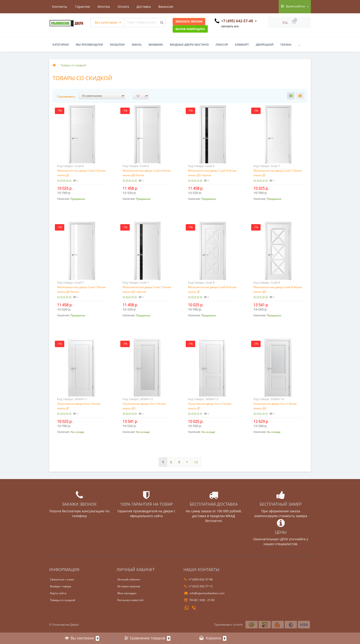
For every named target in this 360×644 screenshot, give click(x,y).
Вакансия (145, 7)
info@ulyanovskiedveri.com (204, 593)
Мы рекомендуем (89, 45)
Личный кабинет (129, 579)
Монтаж (81, 7)
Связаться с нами (62, 579)
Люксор (222, 45)
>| (196, 462)
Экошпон (117, 45)
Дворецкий (265, 45)
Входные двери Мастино (189, 45)
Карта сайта (58, 593)
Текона (286, 45)
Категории (61, 45)
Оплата (101, 7)
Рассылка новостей (130, 600)
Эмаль (137, 45)
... (299, 45)
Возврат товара (61, 586)
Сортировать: (66, 96)
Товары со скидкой (63, 600)
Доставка (123, 7)
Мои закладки (127, 593)
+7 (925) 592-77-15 (198, 586)
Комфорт (242, 45)
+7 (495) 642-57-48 (198, 579)
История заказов (129, 586)
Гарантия (59, 7)
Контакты (169, 7)
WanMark (156, 45)
